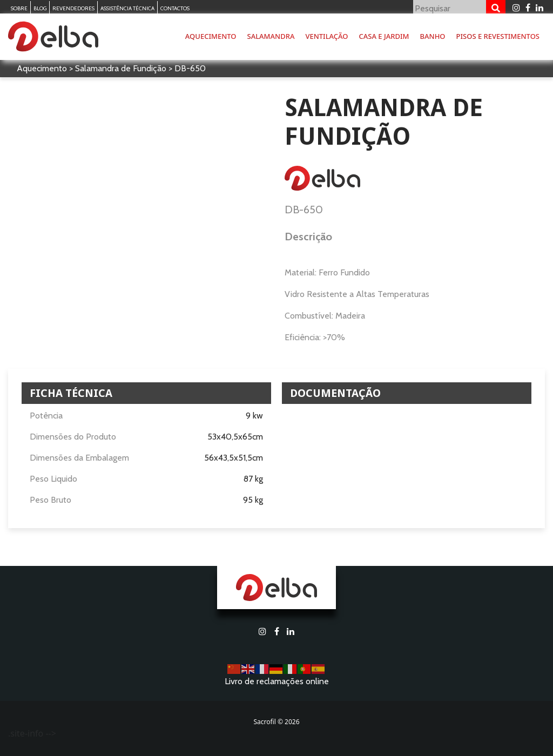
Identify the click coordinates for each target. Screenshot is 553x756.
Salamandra (271, 36)
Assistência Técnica (127, 8)
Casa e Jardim (384, 36)
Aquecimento (211, 36)
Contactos (175, 8)
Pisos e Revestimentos (498, 36)
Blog (40, 8)
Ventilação (326, 36)
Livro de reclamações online (277, 681)
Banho (433, 36)
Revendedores (73, 8)
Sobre (19, 8)
